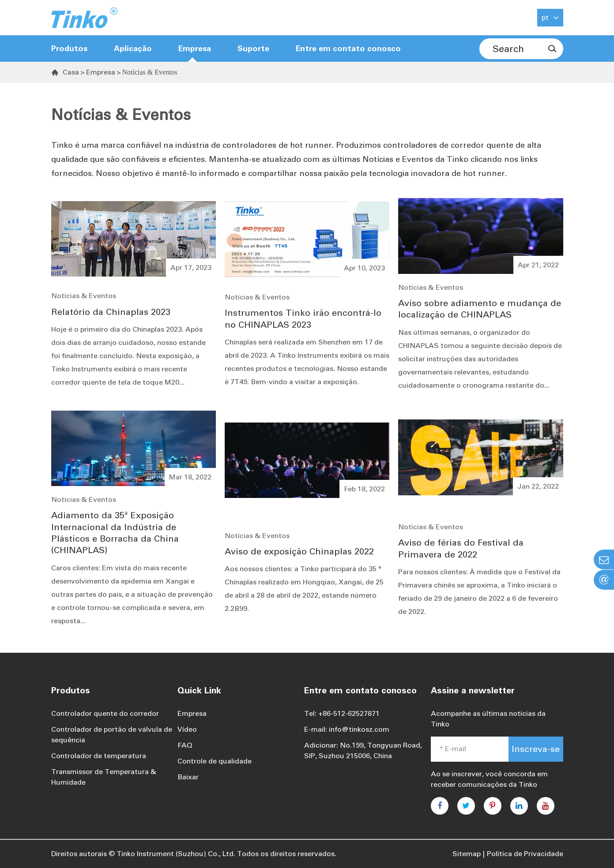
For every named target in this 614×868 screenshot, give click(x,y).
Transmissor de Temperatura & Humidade (104, 777)
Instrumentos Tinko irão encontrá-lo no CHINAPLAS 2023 (303, 318)
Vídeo (187, 729)
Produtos (69, 49)
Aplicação (133, 49)
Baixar (188, 777)
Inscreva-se (536, 749)
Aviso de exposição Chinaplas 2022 (299, 551)
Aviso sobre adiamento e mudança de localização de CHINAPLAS (480, 309)
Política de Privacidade (525, 854)
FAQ (185, 745)
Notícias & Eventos (150, 72)
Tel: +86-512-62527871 (342, 713)
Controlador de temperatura (99, 756)
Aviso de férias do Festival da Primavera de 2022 (461, 548)
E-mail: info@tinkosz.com (347, 729)
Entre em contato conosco (348, 49)
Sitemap (467, 854)
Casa (71, 72)
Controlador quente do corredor (105, 713)
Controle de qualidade (215, 761)
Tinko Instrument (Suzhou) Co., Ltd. (176, 854)
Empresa (101, 72)
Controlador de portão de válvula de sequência (112, 735)
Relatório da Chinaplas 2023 (111, 312)
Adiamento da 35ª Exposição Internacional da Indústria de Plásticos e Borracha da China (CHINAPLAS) (115, 533)
